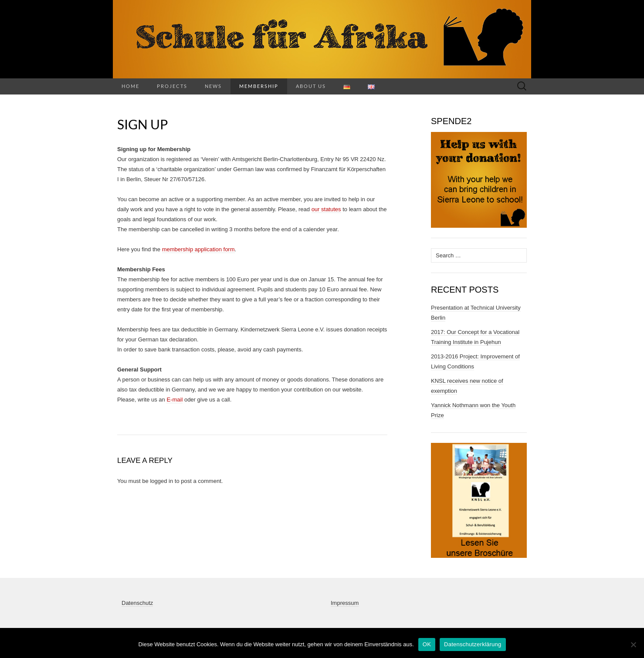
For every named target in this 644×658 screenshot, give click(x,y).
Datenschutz (137, 603)
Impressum (345, 603)
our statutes (326, 209)
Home (130, 86)
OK (427, 644)
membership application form (198, 249)
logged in (161, 481)
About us (311, 86)
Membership (259, 86)
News (213, 86)
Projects (172, 86)
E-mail (175, 400)
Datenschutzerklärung (473, 644)
